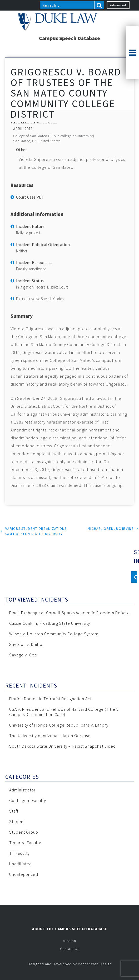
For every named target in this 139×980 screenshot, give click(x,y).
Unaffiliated (21, 864)
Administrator (22, 790)
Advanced (118, 5)
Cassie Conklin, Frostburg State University (50, 623)
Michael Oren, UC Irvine (111, 529)
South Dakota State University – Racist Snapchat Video (63, 746)
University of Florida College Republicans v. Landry (59, 725)
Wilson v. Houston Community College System (54, 634)
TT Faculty (19, 853)
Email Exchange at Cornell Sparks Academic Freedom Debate (69, 613)
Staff (14, 811)
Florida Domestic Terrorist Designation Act (50, 699)
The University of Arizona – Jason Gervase (50, 736)
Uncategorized (24, 874)
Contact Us (70, 949)
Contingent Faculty (28, 800)
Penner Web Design (95, 964)
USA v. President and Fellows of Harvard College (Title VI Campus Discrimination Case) (64, 712)
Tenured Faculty (25, 843)
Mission (69, 941)
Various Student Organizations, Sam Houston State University (37, 531)
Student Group (24, 832)
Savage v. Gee (23, 655)
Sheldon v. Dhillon (27, 644)
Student (17, 822)
